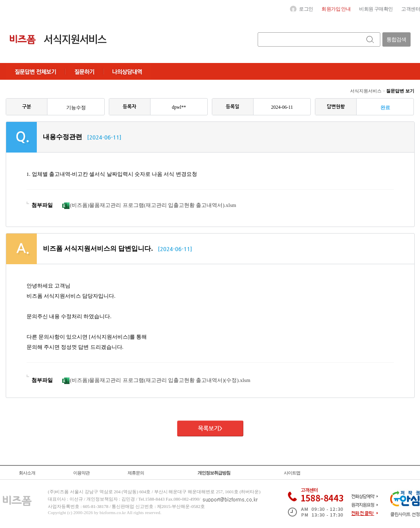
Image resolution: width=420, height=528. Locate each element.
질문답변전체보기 (35, 71)
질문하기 (84, 71)
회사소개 (27, 473)
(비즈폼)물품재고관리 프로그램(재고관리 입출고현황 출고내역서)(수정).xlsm (156, 380)
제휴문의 (136, 473)
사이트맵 (292, 473)
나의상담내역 (127, 71)
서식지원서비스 (366, 91)
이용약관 (81, 473)
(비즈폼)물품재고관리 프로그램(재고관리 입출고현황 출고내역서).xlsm (149, 205)
